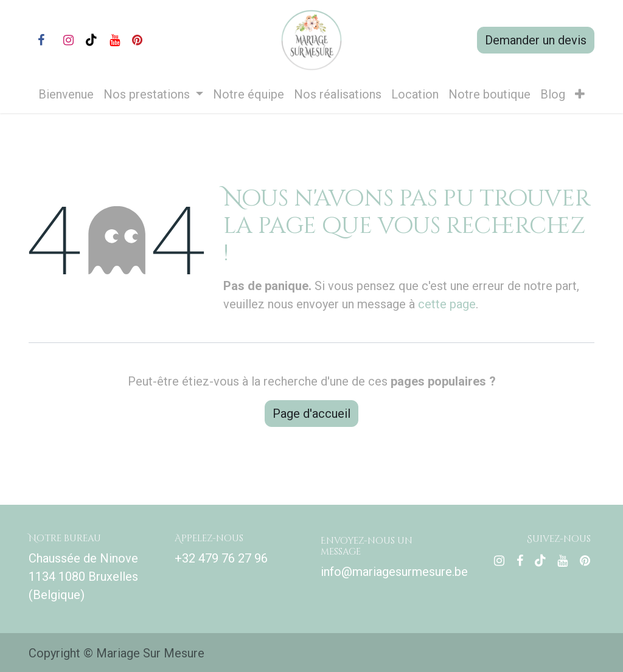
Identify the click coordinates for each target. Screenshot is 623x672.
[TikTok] (91, 40)
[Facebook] (41, 40)
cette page (447, 304)
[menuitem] (66, 94)
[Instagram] (68, 40)
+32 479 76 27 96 (221, 558)
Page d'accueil (311, 414)
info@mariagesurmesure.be (394, 572)
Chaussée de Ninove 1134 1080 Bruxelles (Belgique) (83, 577)
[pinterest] (137, 40)
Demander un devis (536, 40)
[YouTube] (114, 40)
